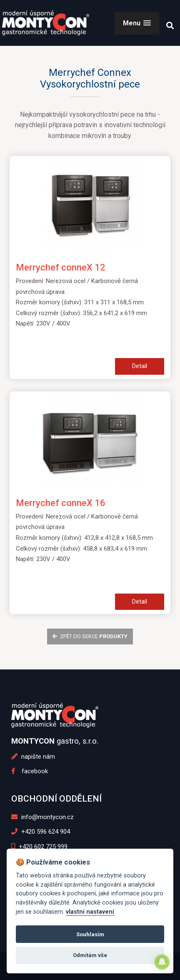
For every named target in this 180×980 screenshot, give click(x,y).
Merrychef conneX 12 (61, 267)
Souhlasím (90, 934)
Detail (140, 366)
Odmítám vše (90, 955)
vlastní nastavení (90, 912)
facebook (30, 771)
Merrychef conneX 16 (61, 503)
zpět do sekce (90, 636)
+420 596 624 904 (41, 832)
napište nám (33, 757)
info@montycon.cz (42, 817)
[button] (137, 23)
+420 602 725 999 (39, 847)
